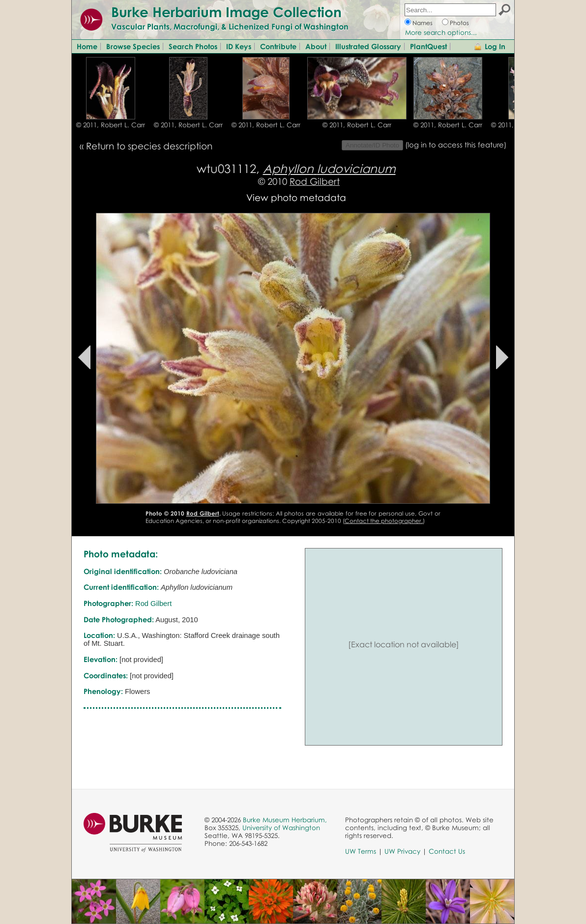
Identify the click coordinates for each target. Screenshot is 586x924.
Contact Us (447, 851)
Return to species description (149, 146)
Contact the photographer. (384, 521)
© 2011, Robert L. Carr (111, 125)
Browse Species (133, 46)
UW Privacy (402, 851)
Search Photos (193, 46)
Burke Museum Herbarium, (285, 820)
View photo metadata (296, 197)
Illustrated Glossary (368, 46)
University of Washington (281, 828)
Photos (459, 23)
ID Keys (239, 46)
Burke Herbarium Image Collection (226, 12)
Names (423, 23)
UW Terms (361, 851)
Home (87, 46)
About (316, 46)
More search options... (441, 32)
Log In (495, 46)
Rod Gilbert (315, 181)
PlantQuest (428, 46)
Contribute (278, 46)
